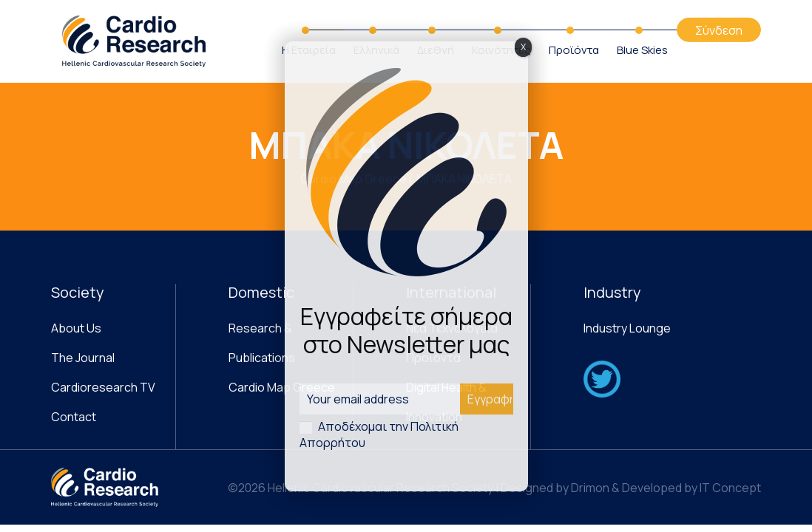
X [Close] (523, 47)
